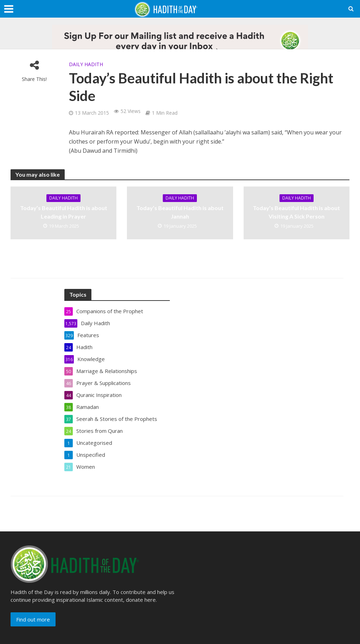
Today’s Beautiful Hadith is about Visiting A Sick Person (296, 212)
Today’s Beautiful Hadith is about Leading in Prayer (64, 212)
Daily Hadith (86, 64)
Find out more (33, 619)
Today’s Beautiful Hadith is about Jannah (180, 212)
